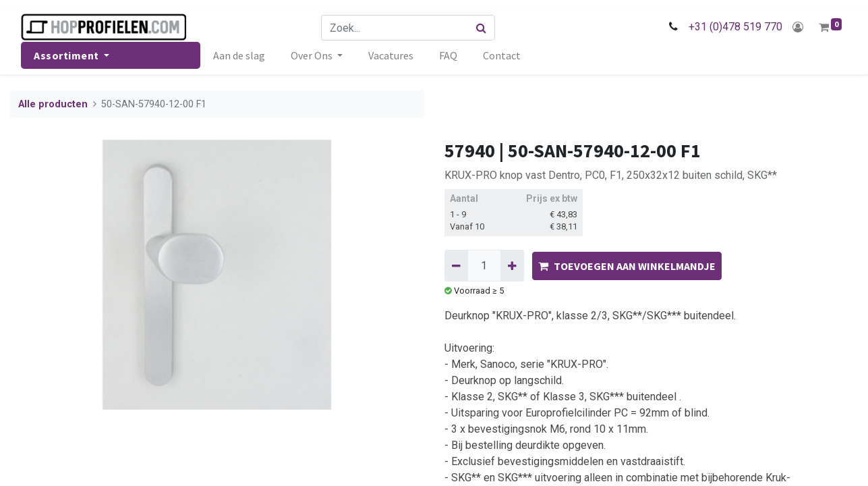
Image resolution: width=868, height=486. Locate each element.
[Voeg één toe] (512, 265)
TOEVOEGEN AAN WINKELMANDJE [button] (627, 266)
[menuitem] (239, 55)
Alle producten (53, 104)
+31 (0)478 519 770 (735, 27)
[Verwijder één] (456, 265)
